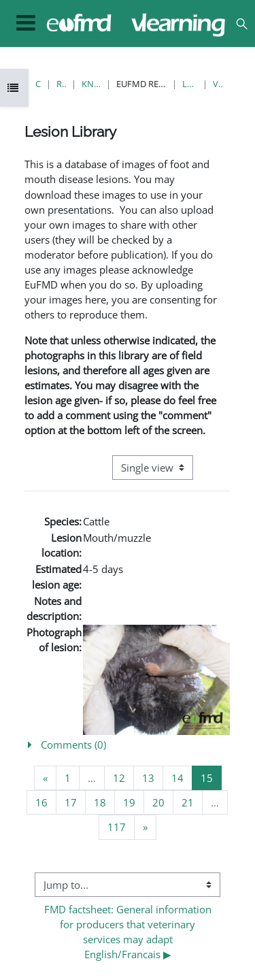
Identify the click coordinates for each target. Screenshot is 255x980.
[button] (242, 23)
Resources (61, 84)
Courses (38, 84)
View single (218, 84)
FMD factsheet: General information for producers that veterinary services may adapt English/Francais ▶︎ (129, 932)
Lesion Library (190, 84)
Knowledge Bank (91, 84)
